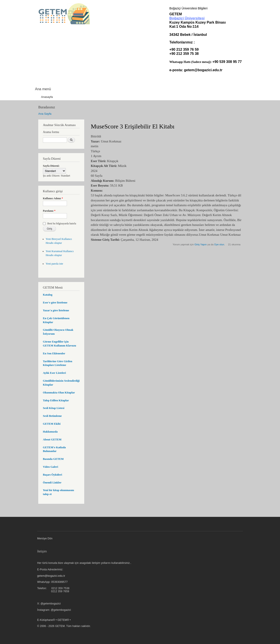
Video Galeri (50, 467)
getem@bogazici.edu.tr (203, 70)
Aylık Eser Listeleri (54, 373)
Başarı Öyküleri (52, 475)
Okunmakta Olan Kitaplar (59, 393)
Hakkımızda (50, 432)
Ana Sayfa (45, 114)
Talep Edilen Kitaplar (56, 400)
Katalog (48, 295)
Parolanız (49, 211)
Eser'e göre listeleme (55, 303)
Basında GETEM (53, 459)
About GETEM (52, 440)
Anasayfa (47, 97)
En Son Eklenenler (54, 353)
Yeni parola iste (54, 264)
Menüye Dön (45, 538)
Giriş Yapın (201, 244)
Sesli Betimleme (52, 416)
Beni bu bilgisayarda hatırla (62, 223)
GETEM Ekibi (52, 424)
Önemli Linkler (52, 483)
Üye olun (219, 244)
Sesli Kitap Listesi (54, 408)
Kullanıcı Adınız (53, 198)
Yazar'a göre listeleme (56, 310)
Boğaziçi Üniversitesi (187, 18)
